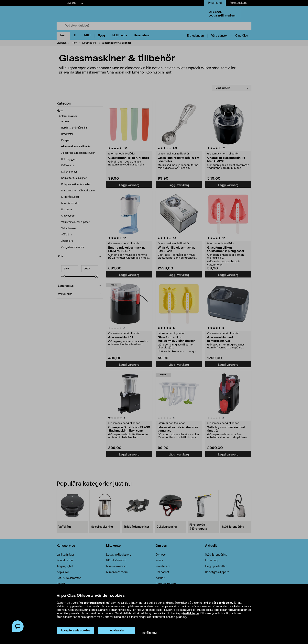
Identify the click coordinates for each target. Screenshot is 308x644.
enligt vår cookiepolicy (219, 603)
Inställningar (150, 633)
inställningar (191, 614)
